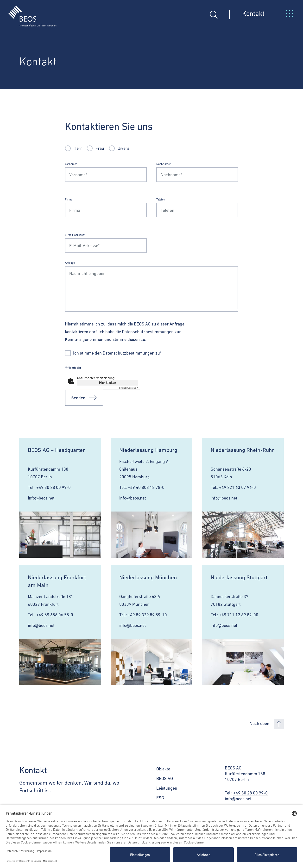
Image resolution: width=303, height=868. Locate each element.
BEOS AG (165, 778)
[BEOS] (28, 13)
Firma (69, 200)
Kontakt (253, 13)
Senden (84, 398)
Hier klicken (108, 383)
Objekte (163, 769)
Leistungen (167, 788)
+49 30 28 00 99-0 (54, 487)
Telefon (161, 200)
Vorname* (71, 164)
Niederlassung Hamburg (148, 450)
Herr (78, 148)
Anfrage (70, 263)
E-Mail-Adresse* (75, 235)
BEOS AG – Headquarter (56, 450)
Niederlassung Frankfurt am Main (57, 581)
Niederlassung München (148, 577)
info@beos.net (41, 498)
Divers (123, 148)
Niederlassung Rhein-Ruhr (242, 450)
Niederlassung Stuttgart (239, 577)
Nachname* (164, 164)
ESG (160, 798)
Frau (100, 148)
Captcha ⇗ (129, 388)
